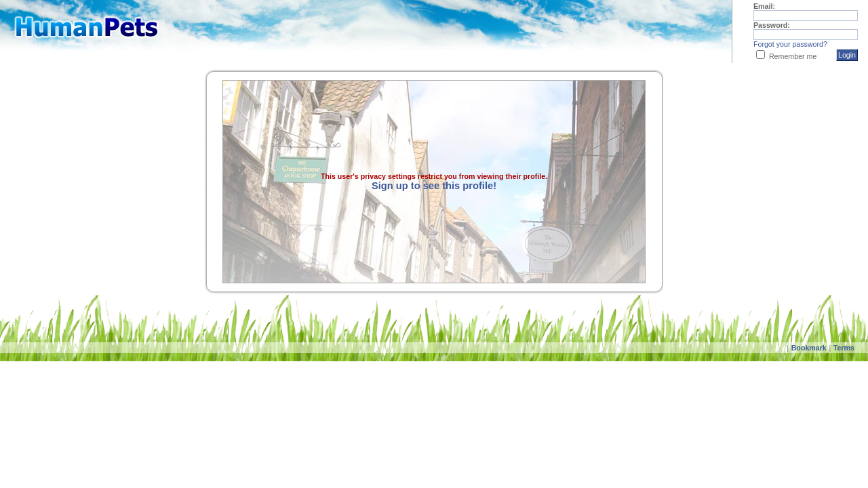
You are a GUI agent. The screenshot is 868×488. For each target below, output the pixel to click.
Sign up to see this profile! (434, 186)
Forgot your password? (790, 44)
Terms (844, 348)
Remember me (793, 56)
